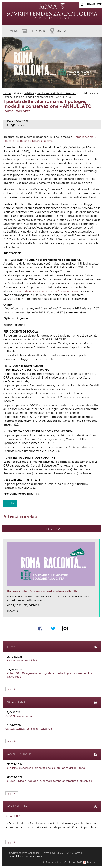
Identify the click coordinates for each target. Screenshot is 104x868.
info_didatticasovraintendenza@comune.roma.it (49, 291)
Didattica (29, 93)
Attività (17, 93)
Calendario (37, 31)
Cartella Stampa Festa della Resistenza (29, 729)
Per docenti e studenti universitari (57, 93)
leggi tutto (12, 689)
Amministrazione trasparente (27, 857)
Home (7, 93)
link (97, 613)
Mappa (61, 31)
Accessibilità (13, 816)
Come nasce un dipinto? (22, 660)
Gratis (10, 503)
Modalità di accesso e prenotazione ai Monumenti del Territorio (46, 768)
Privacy (91, 863)
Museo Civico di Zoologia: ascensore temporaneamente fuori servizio (50, 781)
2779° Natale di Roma (19, 716)
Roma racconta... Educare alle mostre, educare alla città (42, 591)
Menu (14, 31)
